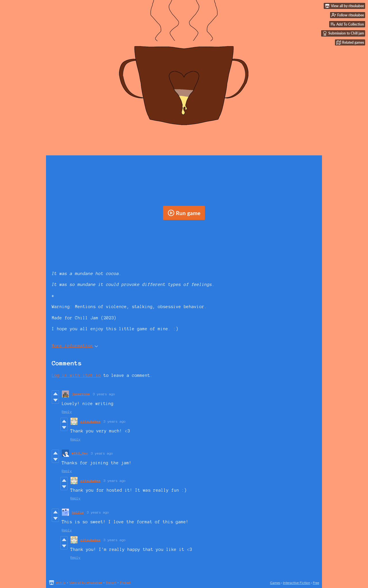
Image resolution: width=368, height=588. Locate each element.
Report (111, 583)
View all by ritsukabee (86, 583)
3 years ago (104, 394)
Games (275, 583)
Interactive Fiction (297, 583)
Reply (67, 412)
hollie (78, 512)
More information (75, 346)
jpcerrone (81, 394)
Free (316, 583)
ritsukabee (91, 421)
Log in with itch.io (76, 375)
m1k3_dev (80, 453)
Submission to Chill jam (343, 33)
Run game (184, 213)
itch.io (61, 583)
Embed (125, 583)
